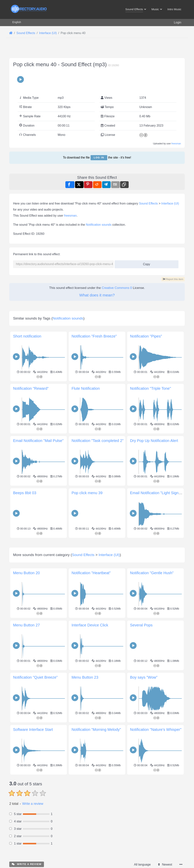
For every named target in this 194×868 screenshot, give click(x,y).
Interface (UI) (170, 203)
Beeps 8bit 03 (25, 493)
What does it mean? (97, 295)
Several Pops (141, 625)
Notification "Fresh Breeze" (94, 336)
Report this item (173, 279)
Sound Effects (148, 203)
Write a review (33, 804)
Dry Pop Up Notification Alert (154, 441)
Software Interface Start (33, 730)
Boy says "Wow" (144, 677)
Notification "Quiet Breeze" (35, 677)
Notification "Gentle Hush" (152, 573)
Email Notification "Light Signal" (156, 493)
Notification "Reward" (31, 388)
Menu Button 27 (26, 625)
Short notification (27, 336)
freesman (176, 144)
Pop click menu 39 (87, 493)
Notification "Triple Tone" (151, 388)
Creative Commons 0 (117, 288)
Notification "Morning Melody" (96, 730)
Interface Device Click (90, 625)
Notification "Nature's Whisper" (156, 730)
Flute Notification (86, 388)
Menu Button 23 (85, 677)
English (17, 22)
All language (142, 864)
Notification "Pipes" (146, 336)
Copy (145, 263)
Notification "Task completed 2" (98, 441)
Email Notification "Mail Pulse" (38, 441)
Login (178, 22)
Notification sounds (99, 225)
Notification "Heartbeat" (91, 573)
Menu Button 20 (26, 573)
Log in (99, 157)
